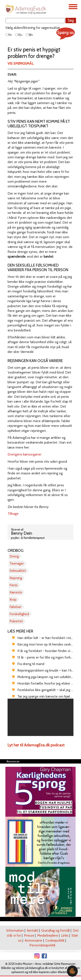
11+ (9, 35)
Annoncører (33, 940)
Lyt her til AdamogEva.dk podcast (36, 745)
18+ (29, 35)
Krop (13, 599)
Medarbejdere (48, 935)
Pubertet (16, 621)
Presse (29, 935)
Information (15, 930)
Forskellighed (19, 614)
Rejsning (16, 578)
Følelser (15, 607)
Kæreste (16, 592)
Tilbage (13, 514)
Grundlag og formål (56, 930)
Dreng (14, 556)
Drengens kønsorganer (25, 454)
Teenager (17, 563)
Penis (14, 585)
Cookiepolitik (55, 940)
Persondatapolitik (42, 945)
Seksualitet (18, 571)
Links (65, 935)
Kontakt (33, 930)
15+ (19, 35)
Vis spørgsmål (21, 63)
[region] (40, 717)
